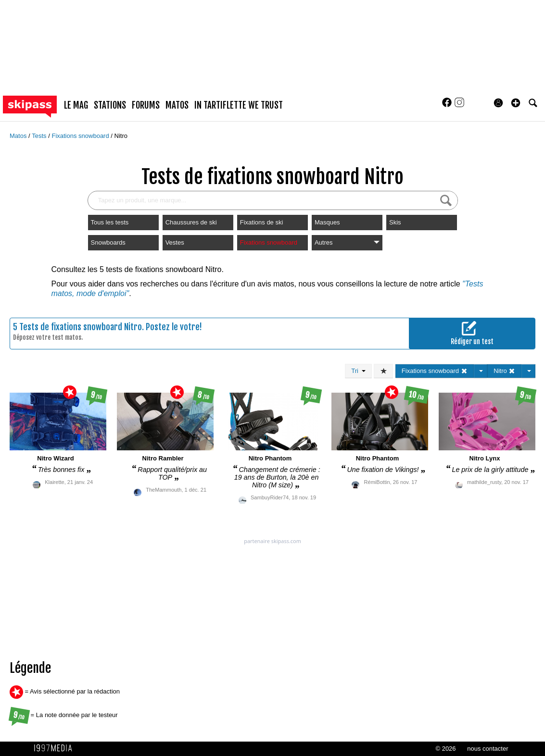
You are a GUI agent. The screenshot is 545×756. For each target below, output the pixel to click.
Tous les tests (110, 222)
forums (146, 105)
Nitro (121, 136)
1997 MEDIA (56, 748)
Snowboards (108, 242)
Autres (347, 242)
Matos (19, 136)
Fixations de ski (262, 222)
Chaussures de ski (191, 222)
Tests (40, 136)
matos (177, 105)
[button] (516, 103)
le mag (76, 105)
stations (110, 105)
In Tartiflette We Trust (239, 105)
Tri (358, 371)
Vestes (175, 242)
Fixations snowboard (81, 136)
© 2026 (445, 749)
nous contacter (488, 749)
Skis (395, 222)
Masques (327, 222)
